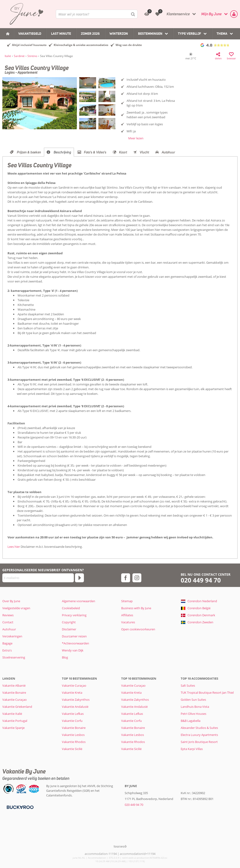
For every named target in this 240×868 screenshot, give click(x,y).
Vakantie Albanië (14, 685)
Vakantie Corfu (72, 721)
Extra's (7, 650)
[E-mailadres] (38, 578)
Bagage (7, 643)
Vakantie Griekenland (17, 707)
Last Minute (61, 34)
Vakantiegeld (30, 34)
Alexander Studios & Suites (199, 728)
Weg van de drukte (129, 45)
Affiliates (127, 615)
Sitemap (127, 601)
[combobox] (97, 14)
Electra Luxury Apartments (199, 735)
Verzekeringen (12, 636)
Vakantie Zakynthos (76, 700)
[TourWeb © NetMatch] (120, 846)
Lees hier (14, 547)
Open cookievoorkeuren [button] (138, 629)
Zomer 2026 (90, 34)
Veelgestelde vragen (16, 608)
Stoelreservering (14, 657)
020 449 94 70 (201, 580)
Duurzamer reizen (74, 636)
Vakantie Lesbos (73, 735)
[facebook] (126, 578)
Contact (8, 622)
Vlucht (144, 152)
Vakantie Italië (12, 714)
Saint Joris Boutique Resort (199, 742)
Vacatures (128, 622)
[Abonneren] (79, 578)
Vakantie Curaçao (15, 700)
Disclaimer (69, 629)
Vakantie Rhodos (74, 742)
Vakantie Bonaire (14, 693)
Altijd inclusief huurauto (29, 45)
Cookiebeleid (71, 608)
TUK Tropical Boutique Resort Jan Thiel (207, 693)
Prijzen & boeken (29, 152)
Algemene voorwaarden (79, 601)
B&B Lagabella (191, 721)
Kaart (123, 152)
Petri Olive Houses (193, 714)
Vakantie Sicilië (72, 749)
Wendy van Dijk (73, 650)
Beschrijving (62, 152)
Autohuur (168, 152)
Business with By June (136, 608)
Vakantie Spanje (13, 728)
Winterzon (119, 34)
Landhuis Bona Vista (195, 707)
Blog (65, 657)
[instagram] (137, 578)
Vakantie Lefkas (73, 714)
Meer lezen (136, 138)
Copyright (69, 622)
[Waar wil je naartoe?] (97, 14)
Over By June (11, 601)
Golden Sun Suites (193, 700)
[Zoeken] (133, 14)
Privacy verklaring (74, 615)
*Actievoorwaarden (75, 643)
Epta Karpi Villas (192, 749)
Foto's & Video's (95, 152)
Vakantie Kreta (72, 693)
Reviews (8, 615)
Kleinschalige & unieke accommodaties (81, 45)
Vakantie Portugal (15, 721)
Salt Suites (188, 685)
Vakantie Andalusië (75, 707)
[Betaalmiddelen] (20, 807)
